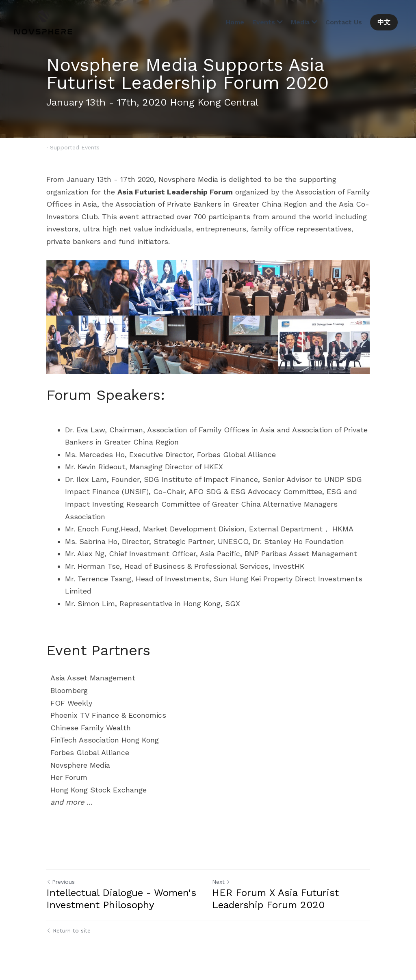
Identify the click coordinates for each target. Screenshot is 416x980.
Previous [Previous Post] (61, 882)
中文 (384, 22)
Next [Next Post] (221, 882)
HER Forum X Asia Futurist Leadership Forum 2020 (275, 899)
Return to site (68, 930)
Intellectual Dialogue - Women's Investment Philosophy (121, 899)
